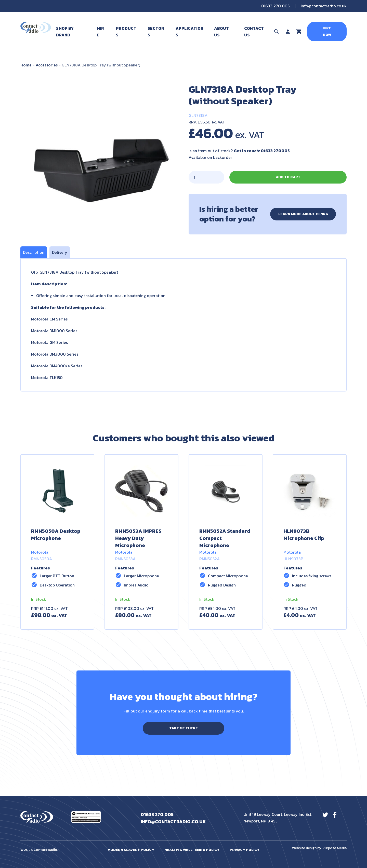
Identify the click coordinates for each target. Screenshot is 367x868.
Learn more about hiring (303, 214)
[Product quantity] (206, 177)
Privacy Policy (245, 850)
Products (126, 32)
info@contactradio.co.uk (324, 6)
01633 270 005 (275, 6)
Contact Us (254, 32)
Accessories (47, 65)
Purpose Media (335, 848)
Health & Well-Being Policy (192, 850)
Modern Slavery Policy (131, 850)
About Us (221, 32)
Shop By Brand (65, 32)
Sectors (156, 32)
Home (26, 65)
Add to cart (288, 177)
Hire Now (327, 31)
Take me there (183, 728)
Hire (100, 32)
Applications (189, 32)
